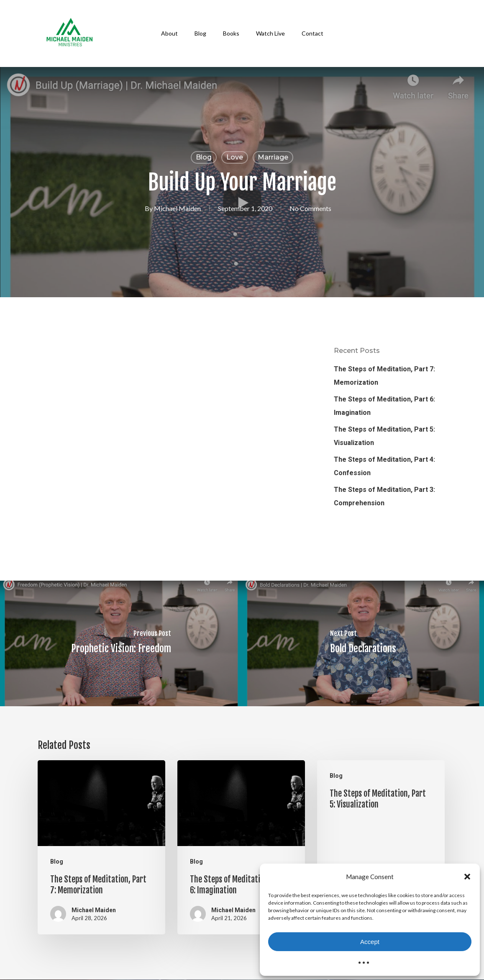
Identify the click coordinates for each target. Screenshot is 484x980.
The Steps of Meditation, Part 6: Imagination (384, 406)
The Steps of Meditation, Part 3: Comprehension (384, 496)
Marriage (273, 157)
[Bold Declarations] (363, 643)
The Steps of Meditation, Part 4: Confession (384, 466)
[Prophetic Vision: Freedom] (121, 643)
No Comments (310, 208)
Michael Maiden (177, 208)
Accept (370, 942)
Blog (204, 157)
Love (235, 157)
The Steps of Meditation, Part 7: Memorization (384, 376)
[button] (467, 877)
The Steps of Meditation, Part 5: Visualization (384, 436)
